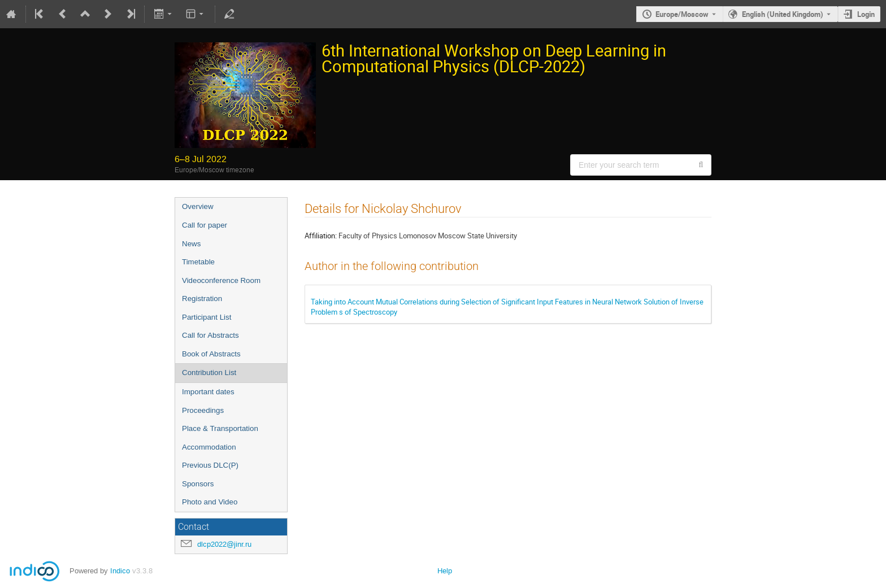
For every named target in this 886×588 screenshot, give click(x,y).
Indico (120, 571)
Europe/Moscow (682, 14)
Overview (198, 206)
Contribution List (209, 373)
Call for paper (205, 225)
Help (445, 571)
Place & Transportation (220, 428)
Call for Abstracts (210, 335)
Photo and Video (210, 502)
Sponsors (198, 484)
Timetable (198, 262)
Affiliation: (321, 236)
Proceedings (203, 410)
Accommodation (209, 447)
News (191, 244)
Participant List (207, 317)
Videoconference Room (221, 280)
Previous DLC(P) (210, 465)
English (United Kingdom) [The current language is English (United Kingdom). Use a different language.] (783, 14)
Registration (202, 299)
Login (866, 14)
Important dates (208, 392)
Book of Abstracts (211, 354)
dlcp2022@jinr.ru (224, 544)
